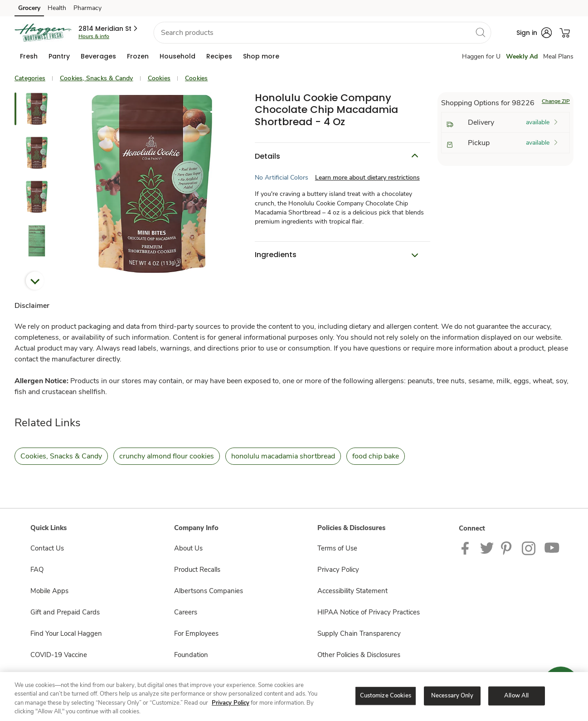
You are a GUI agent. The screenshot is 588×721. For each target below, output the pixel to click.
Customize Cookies (386, 696)
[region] (294, 697)
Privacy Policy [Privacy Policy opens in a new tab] (338, 570)
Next (35, 281)
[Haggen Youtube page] (552, 548)
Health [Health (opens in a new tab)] (57, 8)
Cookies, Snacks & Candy (97, 78)
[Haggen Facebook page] (467, 548)
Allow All (516, 696)
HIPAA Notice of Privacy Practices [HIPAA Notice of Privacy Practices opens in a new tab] (369, 612)
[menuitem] (29, 56)
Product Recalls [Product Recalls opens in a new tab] (197, 570)
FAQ (37, 570)
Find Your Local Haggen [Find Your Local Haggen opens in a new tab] (66, 633)
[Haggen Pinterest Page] (508, 548)
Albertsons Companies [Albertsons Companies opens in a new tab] (209, 591)
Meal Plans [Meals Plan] (558, 56)
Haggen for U (481, 56)
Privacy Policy (231, 703)
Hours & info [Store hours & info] (94, 36)
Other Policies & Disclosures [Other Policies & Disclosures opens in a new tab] (359, 655)
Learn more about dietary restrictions (367, 178)
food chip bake (376, 456)
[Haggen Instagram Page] (529, 548)
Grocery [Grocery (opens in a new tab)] (29, 8)
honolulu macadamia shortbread (283, 456)
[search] (480, 32)
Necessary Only (452, 696)
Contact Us (47, 548)
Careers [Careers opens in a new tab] (186, 612)
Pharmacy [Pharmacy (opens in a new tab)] (87, 8)
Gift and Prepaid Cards (65, 612)
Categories (30, 78)
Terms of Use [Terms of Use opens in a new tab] (337, 548)
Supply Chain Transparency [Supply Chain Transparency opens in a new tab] (359, 633)
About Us (188, 548)
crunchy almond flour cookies (167, 456)
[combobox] (322, 33)
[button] (109, 29)
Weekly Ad (522, 56)
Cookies (159, 78)
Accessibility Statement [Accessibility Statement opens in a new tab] (352, 591)
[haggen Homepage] (43, 33)
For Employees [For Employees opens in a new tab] (196, 633)
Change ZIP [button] (556, 101)
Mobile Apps (49, 591)
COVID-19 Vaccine (59, 655)
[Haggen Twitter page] (487, 548)
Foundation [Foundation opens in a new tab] (191, 655)
